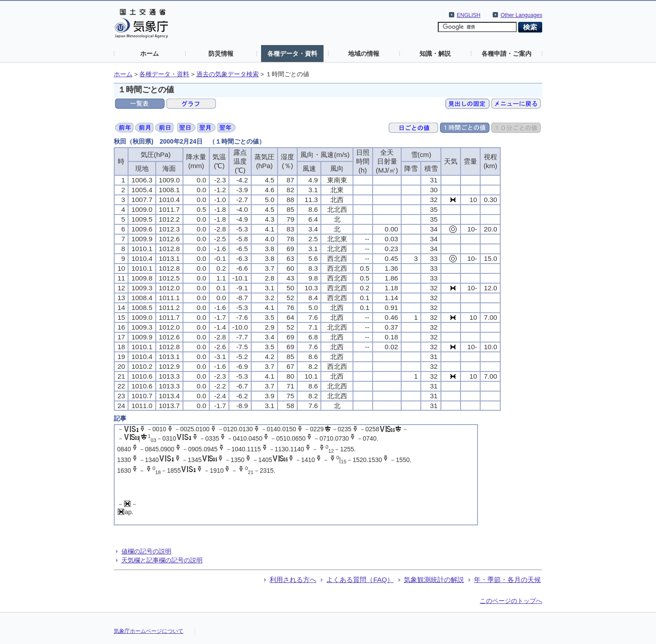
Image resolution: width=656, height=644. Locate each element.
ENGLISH (469, 15)
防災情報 (221, 54)
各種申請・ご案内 (507, 54)
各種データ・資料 (292, 54)
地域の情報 (364, 54)
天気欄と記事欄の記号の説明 (162, 560)
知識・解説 (435, 54)
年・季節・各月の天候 (507, 580)
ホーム (149, 54)
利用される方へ (293, 580)
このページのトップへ (511, 601)
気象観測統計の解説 (434, 580)
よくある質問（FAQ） (360, 580)
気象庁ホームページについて (149, 631)
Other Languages (521, 15)
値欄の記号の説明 (146, 551)
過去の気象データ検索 (228, 74)
